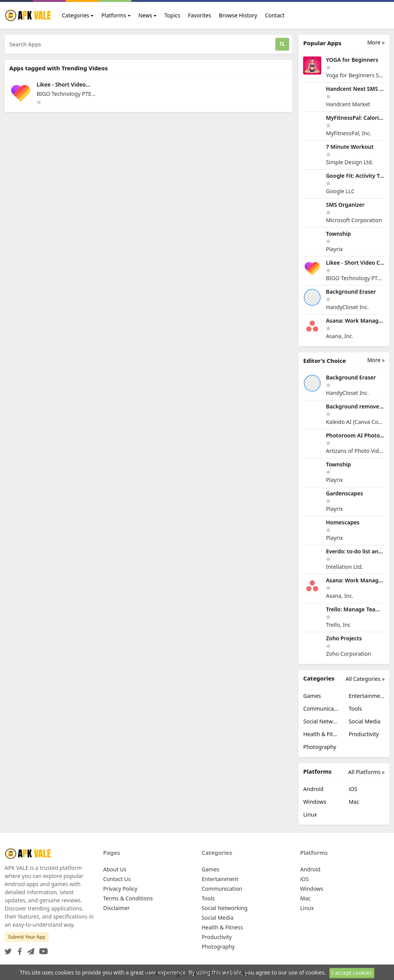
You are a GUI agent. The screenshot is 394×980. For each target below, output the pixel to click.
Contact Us (117, 879)
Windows (315, 802)
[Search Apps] (140, 44)
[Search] (282, 44)
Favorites (200, 15)
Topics (172, 15)
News (145, 15)
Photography (320, 747)
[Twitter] (8, 949)
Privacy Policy (120, 889)
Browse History (238, 15)
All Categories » (365, 679)
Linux (310, 814)
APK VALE (237, 973)
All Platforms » (367, 772)
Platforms (114, 15)
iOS (353, 789)
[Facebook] (18, 949)
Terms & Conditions (128, 898)
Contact (275, 15)
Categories (76, 15)
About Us (115, 869)
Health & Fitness (321, 734)
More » (376, 42)
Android (313, 789)
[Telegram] (29, 949)
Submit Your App (27, 937)
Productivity (364, 734)
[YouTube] (42, 949)
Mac (354, 802)
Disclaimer (117, 908)
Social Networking (321, 721)
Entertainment (367, 696)
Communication (321, 709)
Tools (355, 709)
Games (312, 696)
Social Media (365, 721)
